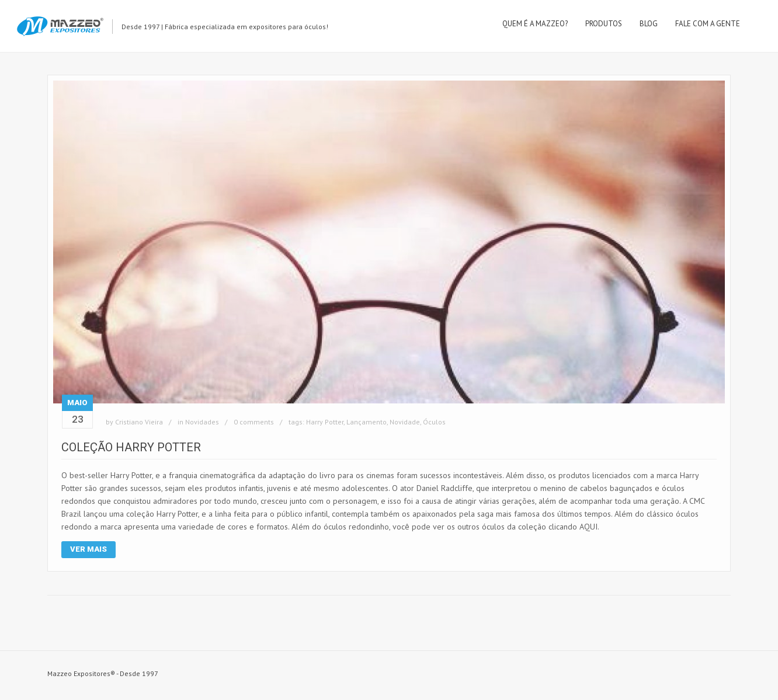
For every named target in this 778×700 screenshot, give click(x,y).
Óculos (434, 422)
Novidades (202, 422)
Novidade (405, 422)
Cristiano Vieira (139, 422)
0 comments (254, 422)
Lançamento (367, 422)
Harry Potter (325, 422)
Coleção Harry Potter (131, 447)
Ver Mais (88, 549)
